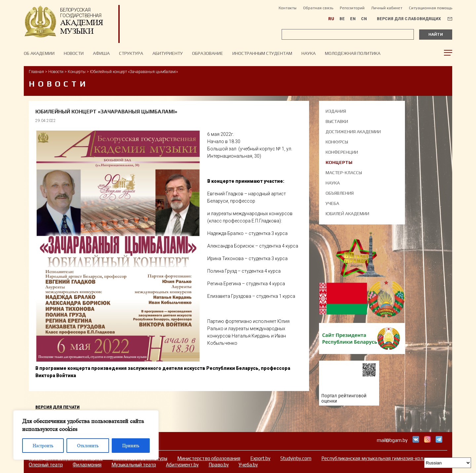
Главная (36, 72)
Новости (56, 72)
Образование (208, 53)
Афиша (101, 53)
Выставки (337, 121)
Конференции (342, 152)
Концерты (77, 72)
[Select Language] (448, 463)
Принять (131, 446)
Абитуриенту (168, 53)
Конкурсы (337, 142)
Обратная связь (318, 8)
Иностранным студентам (262, 53)
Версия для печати (58, 407)
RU (331, 19)
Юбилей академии (347, 214)
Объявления (340, 193)
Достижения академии (353, 132)
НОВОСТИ (74, 53)
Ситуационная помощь (431, 8)
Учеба (332, 203)
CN (364, 19)
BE (342, 19)
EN (353, 19)
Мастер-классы (344, 173)
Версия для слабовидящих (409, 19)
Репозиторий (352, 8)
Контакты (288, 8)
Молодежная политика (353, 53)
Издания (336, 111)
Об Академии (39, 53)
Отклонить (88, 446)
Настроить (43, 446)
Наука (309, 53)
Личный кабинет (387, 8)
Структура (131, 53)
